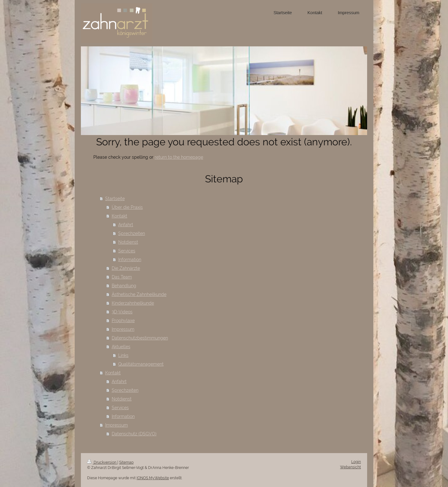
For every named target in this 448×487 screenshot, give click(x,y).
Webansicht (350, 467)
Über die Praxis (127, 207)
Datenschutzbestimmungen (140, 338)
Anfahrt (126, 225)
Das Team (122, 277)
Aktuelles (121, 347)
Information (130, 260)
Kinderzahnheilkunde (133, 303)
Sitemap (126, 462)
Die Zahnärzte (126, 268)
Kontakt (119, 216)
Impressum (123, 329)
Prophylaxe (123, 321)
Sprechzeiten (132, 233)
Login (356, 462)
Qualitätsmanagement (141, 364)
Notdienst (128, 242)
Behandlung (124, 286)
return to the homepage (179, 157)
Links (123, 355)
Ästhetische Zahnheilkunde (139, 294)
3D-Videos (122, 312)
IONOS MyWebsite (153, 478)
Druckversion (102, 462)
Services (127, 251)
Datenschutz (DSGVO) (134, 434)
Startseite (115, 199)
